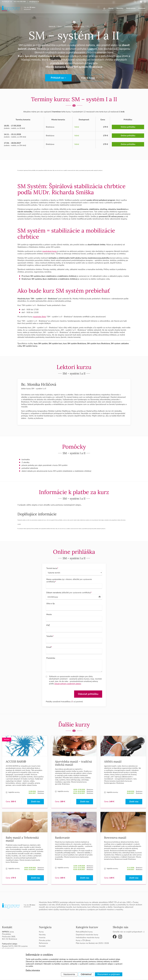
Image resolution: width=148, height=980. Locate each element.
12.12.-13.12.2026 (79, 868)
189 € (63, 802)
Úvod (104, 8)
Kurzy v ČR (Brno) (83, 940)
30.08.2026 (131, 791)
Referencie (131, 8)
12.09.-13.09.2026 (79, 866)
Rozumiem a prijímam (109, 974)
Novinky (120, 8)
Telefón (50, 636)
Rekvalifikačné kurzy (84, 932)
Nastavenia (69, 974)
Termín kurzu (52, 568)
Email (49, 647)
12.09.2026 (32, 791)
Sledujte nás (121, 927)
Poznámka (51, 658)
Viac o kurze (88, 78)
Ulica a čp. (51, 604)
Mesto (49, 614)
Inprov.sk (52, 26)
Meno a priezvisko (69, 581)
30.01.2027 (32, 793)
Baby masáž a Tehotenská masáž (22, 839)
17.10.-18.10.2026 (79, 791)
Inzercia (42, 938)
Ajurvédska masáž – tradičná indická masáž (73, 763)
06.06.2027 (131, 793)
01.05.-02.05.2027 (79, 870)
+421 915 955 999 (19, 2)
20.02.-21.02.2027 (30, 870)
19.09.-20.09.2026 (30, 868)
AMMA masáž (113, 761)
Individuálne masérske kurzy (88, 938)
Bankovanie (62, 838)
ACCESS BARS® (16, 761)
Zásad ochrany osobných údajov (68, 684)
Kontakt (142, 8)
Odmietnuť (86, 974)
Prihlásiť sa (57, 78)
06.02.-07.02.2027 (79, 793)
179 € (13, 878)
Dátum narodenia (69, 593)
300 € (13, 802)
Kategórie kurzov (87, 927)
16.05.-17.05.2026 (79, 790)
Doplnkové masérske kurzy (87, 935)
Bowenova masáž (115, 838)
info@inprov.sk (34, 2)
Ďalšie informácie (33, 970)
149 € (112, 802)
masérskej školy (40, 317)
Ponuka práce (45, 940)
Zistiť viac (36, 802)
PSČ (48, 625)
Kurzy (111, 8)
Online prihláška (128, 127)
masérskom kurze (49, 251)
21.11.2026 (131, 868)
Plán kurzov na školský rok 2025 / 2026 (92, 943)
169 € (63, 878)
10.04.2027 (131, 870)
